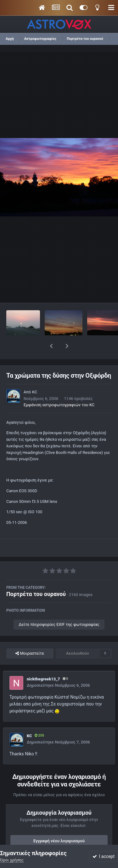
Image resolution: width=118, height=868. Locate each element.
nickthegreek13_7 (43, 663)
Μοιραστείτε (30, 637)
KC (35, 376)
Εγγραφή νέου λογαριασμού (59, 825)
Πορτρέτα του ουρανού (36, 578)
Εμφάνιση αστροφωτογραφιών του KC (59, 389)
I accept (104, 856)
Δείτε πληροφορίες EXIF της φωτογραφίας (59, 608)
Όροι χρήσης (12, 860)
